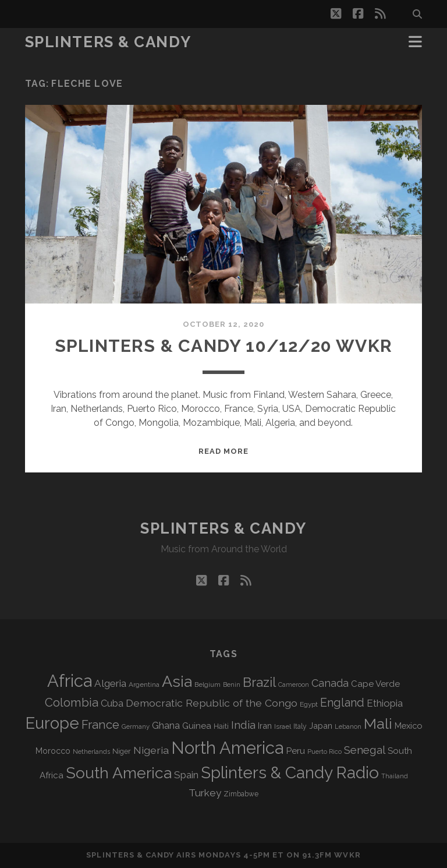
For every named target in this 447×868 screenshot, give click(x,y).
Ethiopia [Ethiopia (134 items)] (385, 703)
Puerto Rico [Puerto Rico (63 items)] (324, 751)
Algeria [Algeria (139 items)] (110, 683)
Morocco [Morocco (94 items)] (53, 751)
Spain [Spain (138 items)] (186, 775)
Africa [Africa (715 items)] (70, 681)
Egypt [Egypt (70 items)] (309, 704)
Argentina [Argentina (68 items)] (144, 684)
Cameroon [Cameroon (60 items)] (294, 685)
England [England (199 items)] (342, 703)
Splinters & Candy (108, 42)
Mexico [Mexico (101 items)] (408, 726)
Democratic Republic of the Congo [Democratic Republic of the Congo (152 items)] (212, 703)
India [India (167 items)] (243, 725)
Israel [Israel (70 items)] (283, 726)
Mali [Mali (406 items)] (378, 724)
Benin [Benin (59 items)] (232, 684)
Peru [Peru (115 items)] (295, 751)
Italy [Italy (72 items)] (300, 726)
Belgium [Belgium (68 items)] (207, 684)
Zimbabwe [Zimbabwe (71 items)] (241, 794)
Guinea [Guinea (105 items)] (197, 726)
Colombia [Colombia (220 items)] (72, 703)
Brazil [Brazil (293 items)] (259, 682)
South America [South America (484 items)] (119, 773)
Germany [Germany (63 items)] (136, 726)
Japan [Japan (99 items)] (321, 726)
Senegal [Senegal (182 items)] (365, 750)
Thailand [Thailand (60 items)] (395, 776)
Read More (223, 451)
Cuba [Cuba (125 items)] (112, 703)
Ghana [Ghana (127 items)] (166, 726)
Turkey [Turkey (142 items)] (205, 793)
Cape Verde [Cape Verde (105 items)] (375, 684)
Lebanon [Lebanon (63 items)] (348, 726)
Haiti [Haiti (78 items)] (221, 726)
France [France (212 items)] (100, 725)
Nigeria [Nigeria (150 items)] (151, 750)
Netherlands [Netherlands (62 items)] (91, 752)
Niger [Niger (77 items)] (122, 751)
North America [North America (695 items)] (227, 748)
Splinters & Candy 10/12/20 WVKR (223, 346)
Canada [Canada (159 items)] (330, 683)
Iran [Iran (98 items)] (265, 726)
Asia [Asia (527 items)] (177, 681)
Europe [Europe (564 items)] (52, 723)
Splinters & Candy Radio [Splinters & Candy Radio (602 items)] (290, 773)
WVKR (347, 855)
